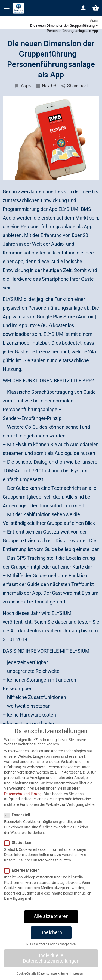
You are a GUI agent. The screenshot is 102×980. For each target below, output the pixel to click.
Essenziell (19, 821)
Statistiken (19, 849)
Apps (22, 86)
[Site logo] (19, 8)
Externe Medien (24, 877)
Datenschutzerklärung (23, 800)
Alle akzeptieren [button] (51, 923)
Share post (75, 86)
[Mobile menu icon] (7, 8)
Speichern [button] (51, 939)
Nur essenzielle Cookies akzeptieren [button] (51, 950)
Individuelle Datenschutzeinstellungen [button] (51, 964)
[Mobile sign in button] (83, 8)
